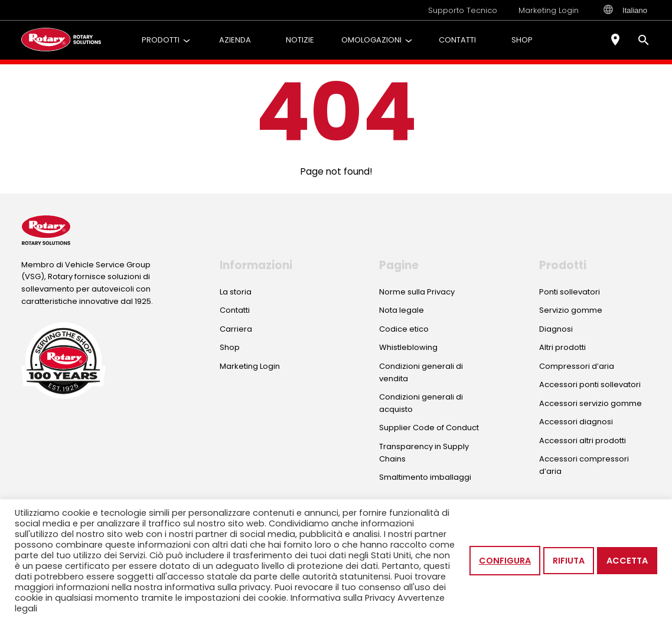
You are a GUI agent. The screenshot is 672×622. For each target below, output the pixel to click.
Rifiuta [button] (569, 561)
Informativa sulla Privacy (343, 598)
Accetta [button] (627, 561)
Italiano (625, 10)
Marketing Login (549, 10)
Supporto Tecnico (463, 10)
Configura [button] (505, 561)
